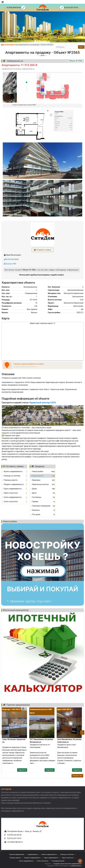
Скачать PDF (10, 264)
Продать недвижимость (32, 858)
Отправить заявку (42, 250)
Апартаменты (10, 45)
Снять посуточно (43, 861)
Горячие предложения (17, 854)
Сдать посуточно (68, 858)
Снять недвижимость (26, 861)
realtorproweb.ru (76, 866)
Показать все (77, 776)
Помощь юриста (15, 858)
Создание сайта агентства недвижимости (68, 864)
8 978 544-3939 (11, 259)
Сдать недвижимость (51, 858)
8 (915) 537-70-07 (69, 8)
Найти (81, 47)
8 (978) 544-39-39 (16, 8)
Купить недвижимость (49, 854)
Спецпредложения (58, 861)
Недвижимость (33, 854)
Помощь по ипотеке (67, 854)
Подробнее (22, 770)
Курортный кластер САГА (43, 403)
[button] (82, 732)
